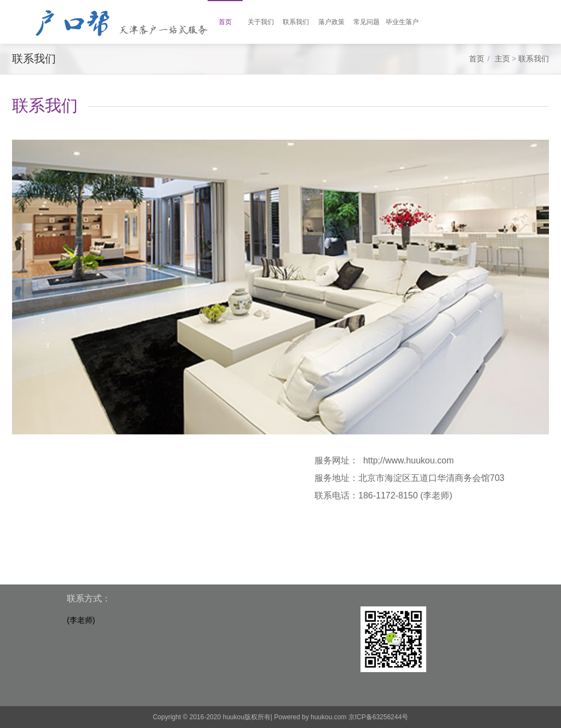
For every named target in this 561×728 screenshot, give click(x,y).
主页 (502, 59)
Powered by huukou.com (310, 717)
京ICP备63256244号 (378, 717)
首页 (477, 59)
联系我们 (534, 59)
